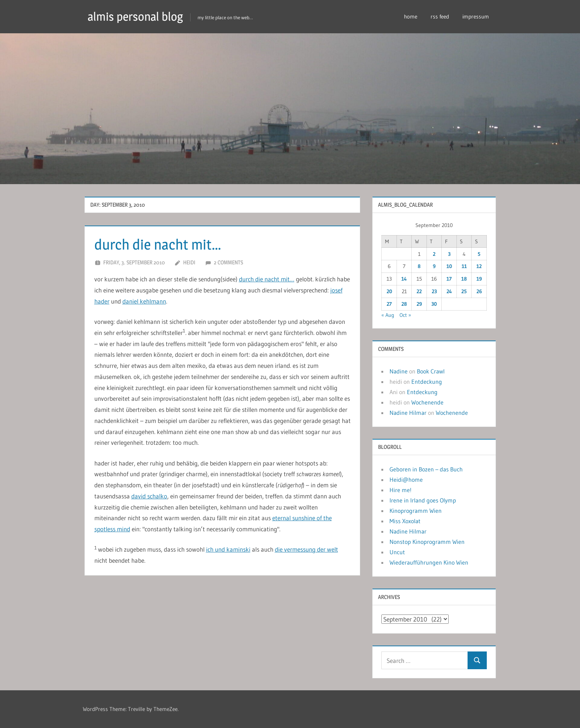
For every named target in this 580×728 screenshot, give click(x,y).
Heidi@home (406, 480)
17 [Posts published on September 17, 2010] (449, 279)
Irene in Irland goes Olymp (423, 500)
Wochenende (427, 402)
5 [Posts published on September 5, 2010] (479, 254)
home (411, 16)
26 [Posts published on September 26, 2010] (479, 291)
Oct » (405, 315)
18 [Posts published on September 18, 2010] (464, 279)
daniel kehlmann (144, 301)
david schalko (149, 496)
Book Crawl (431, 371)
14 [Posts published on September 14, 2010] (404, 279)
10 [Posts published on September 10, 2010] (449, 266)
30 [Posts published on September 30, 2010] (434, 304)
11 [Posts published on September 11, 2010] (464, 266)
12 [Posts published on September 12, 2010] (479, 266)
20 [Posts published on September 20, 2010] (389, 291)
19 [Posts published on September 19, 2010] (479, 279)
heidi (189, 262)
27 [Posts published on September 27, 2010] (389, 304)
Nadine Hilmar (408, 413)
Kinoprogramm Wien (416, 511)
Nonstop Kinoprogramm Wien (427, 542)
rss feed (440, 16)
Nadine (399, 371)
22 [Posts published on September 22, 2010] (419, 291)
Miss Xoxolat (405, 521)
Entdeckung (427, 382)
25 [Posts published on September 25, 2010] (464, 291)
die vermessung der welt (306, 549)
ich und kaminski (228, 549)
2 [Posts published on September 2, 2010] (434, 254)
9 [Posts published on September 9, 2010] (434, 266)
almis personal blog (135, 16)
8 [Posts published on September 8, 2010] (419, 266)
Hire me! (400, 490)
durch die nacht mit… (159, 244)
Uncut (397, 552)
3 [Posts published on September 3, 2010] (449, 254)
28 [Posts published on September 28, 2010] (404, 304)
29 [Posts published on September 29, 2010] (419, 304)
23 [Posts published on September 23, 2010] (434, 291)
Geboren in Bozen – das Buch (426, 469)
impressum (476, 16)
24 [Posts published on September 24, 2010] (449, 291)
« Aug (388, 315)
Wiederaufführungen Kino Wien (429, 562)
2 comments (228, 262)
